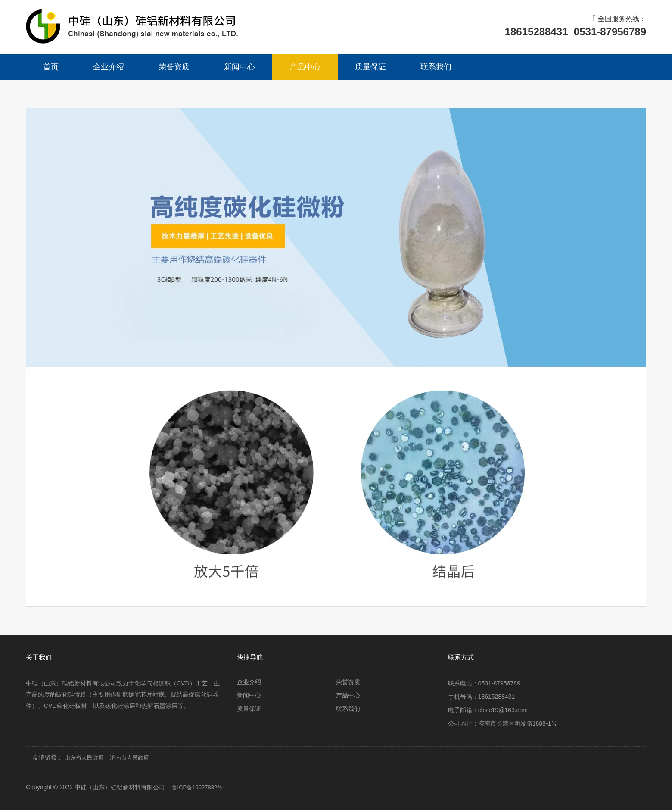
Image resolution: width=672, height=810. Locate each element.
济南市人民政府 (129, 758)
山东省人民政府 (84, 758)
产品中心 (305, 67)
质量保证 (370, 67)
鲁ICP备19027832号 (198, 787)
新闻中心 (240, 67)
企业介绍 (109, 67)
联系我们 (436, 67)
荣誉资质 (174, 67)
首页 (51, 67)
